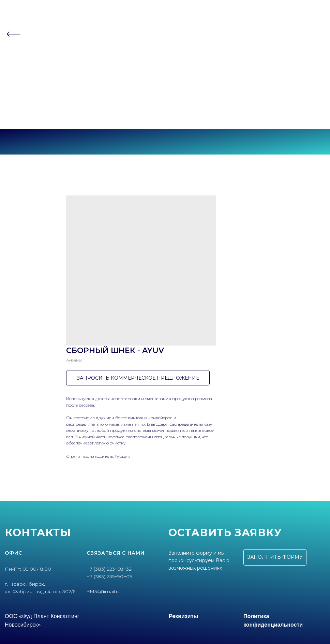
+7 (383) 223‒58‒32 (165, 104)
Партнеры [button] (163, 64)
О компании (165, 51)
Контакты (165, 77)
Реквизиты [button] (183, 616)
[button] (275, 557)
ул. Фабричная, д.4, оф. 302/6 (40, 591)
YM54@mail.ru (104, 591)
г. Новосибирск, (25, 584)
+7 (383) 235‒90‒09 (165, 110)
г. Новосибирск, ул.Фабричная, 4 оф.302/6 (165, 116)
